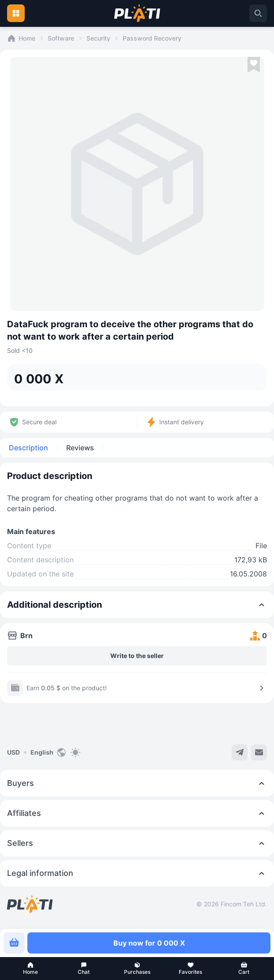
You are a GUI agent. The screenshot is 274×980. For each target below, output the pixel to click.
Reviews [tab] (80, 448)
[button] (30, 969)
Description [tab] (28, 448)
